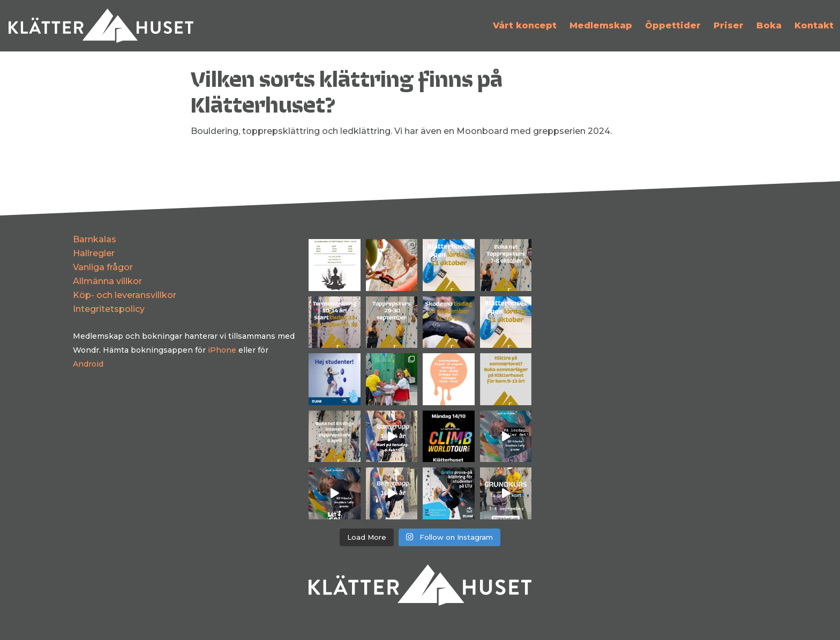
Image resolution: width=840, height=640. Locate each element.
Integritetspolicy (109, 309)
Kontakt (814, 25)
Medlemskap (601, 25)
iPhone (222, 350)
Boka (769, 25)
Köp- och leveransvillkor (125, 295)
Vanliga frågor (103, 267)
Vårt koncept (525, 25)
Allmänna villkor (107, 281)
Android (88, 364)
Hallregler (94, 253)
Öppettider (673, 25)
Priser (729, 25)
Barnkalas (95, 239)
